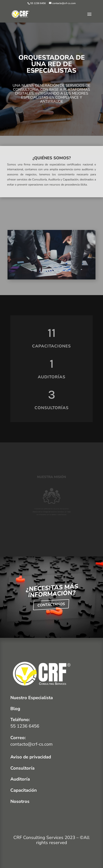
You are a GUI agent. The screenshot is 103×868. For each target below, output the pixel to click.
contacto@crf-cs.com (31, 744)
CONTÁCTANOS (51, 605)
